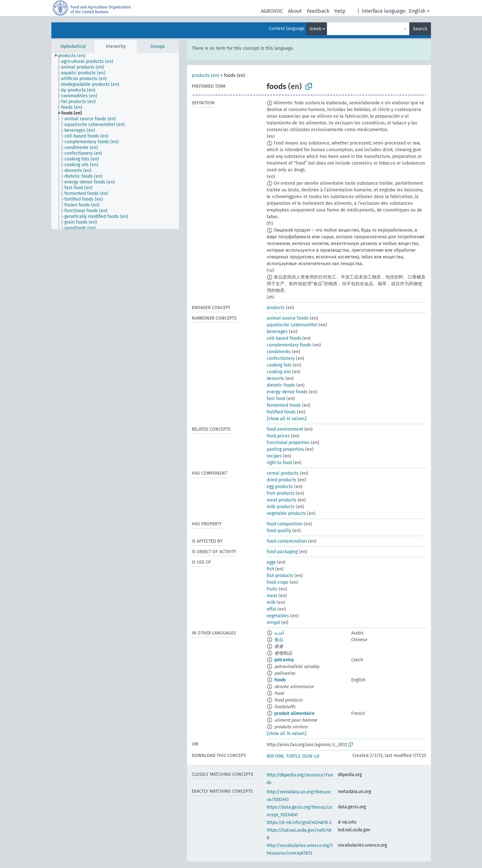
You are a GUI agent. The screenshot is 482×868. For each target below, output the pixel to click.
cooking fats (279, 365)
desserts (275, 378)
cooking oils (279, 372)
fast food (276, 399)
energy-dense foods (287, 392)
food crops (278, 582)
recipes (274, 456)
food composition (285, 524)
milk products (281, 507)
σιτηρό (273, 623)
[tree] (115, 141)
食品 (279, 640)
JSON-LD (311, 756)
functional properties (288, 443)
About (295, 11)
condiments (279, 352)
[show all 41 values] (287, 419)
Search (420, 29)
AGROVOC (272, 11)
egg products (280, 487)
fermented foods (284, 405)
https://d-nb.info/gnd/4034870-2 (299, 823)
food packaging (282, 552)
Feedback (318, 11)
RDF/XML (276, 756)
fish (270, 569)
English (417, 11)
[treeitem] (74, 56)
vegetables (278, 616)
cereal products (283, 473)
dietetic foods (281, 385)
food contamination (287, 541)
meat (272, 596)
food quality (279, 531)
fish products (280, 576)
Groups (158, 46)
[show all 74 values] (287, 734)
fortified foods (281, 412)
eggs (271, 562)
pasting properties (285, 449)
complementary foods (289, 345)
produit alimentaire (294, 713)
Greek (315, 29)
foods (280, 680)
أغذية (279, 633)
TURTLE (293, 756)
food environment (285, 429)
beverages (277, 332)
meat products (282, 500)
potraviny (284, 660)
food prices (278, 436)
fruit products (281, 493)
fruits (272, 589)
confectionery (281, 358)
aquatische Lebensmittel (292, 325)
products (276, 308)
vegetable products (286, 513)
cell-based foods (284, 338)
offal (271, 609)
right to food (279, 463)
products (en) (205, 75)
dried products (282, 480)
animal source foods (288, 318)
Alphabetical (73, 46)
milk (271, 602)
